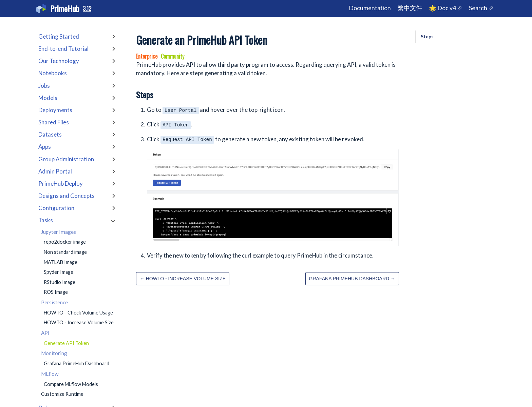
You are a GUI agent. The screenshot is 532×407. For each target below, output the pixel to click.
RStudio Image (60, 282)
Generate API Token (66, 343)
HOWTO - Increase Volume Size (79, 322)
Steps (427, 36)
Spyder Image (59, 272)
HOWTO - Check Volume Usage (78, 313)
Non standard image (65, 252)
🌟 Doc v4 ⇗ (445, 8)
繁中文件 (410, 8)
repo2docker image (65, 242)
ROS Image (56, 292)
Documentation (370, 8)
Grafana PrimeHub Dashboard (77, 363)
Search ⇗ (481, 8)
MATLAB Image (61, 262)
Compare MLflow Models (71, 384)
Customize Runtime (62, 394)
